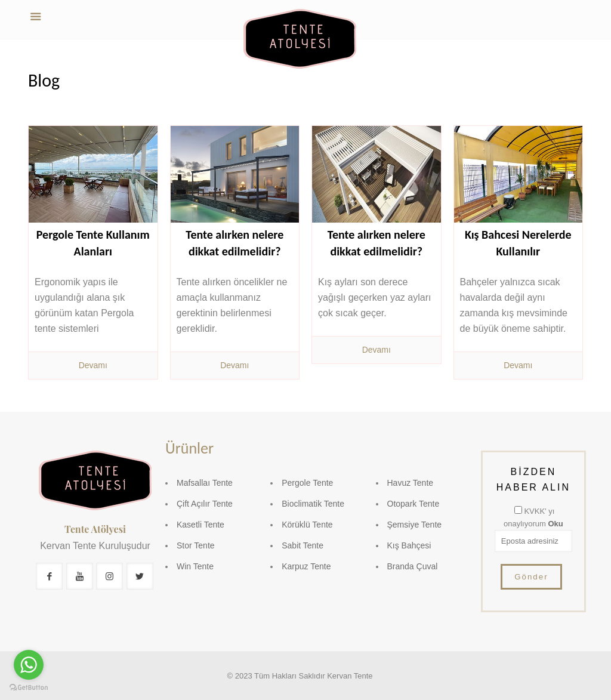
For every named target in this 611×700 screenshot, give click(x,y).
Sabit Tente (303, 545)
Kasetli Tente (200, 525)
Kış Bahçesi (409, 545)
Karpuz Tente (306, 566)
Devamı (93, 365)
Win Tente (195, 566)
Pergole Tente (307, 483)
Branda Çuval (413, 566)
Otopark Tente (413, 504)
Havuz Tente (411, 483)
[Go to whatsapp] (29, 665)
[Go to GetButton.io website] (29, 688)
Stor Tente (196, 545)
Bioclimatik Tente (313, 504)
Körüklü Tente (307, 525)
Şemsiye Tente (415, 525)
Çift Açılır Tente (205, 504)
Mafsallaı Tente (205, 483)
